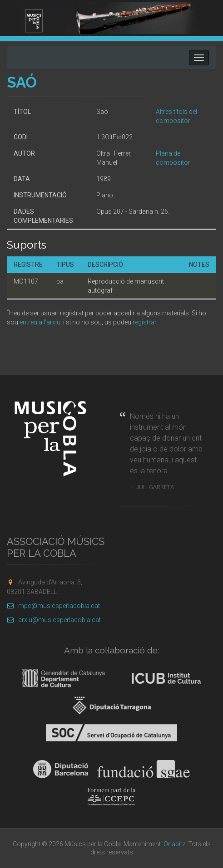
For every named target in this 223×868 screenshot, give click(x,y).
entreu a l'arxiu (40, 322)
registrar (144, 322)
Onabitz (174, 844)
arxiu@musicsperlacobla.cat (54, 620)
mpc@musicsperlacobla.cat (53, 606)
